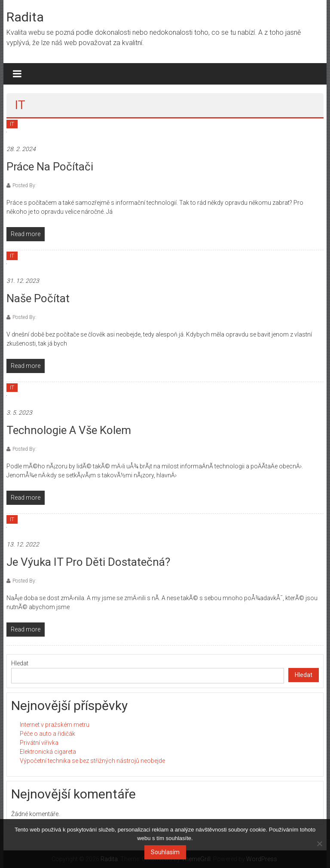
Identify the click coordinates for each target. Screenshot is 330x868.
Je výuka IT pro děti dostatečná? (88, 562)
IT (12, 124)
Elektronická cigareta (48, 752)
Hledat (20, 663)
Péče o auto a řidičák (47, 734)
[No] (319, 844)
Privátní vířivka (39, 743)
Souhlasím (165, 852)
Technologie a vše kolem (69, 430)
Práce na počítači (50, 167)
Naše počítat (38, 298)
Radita (25, 17)
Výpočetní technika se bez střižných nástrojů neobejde (92, 761)
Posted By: (24, 185)
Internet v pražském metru (55, 725)
